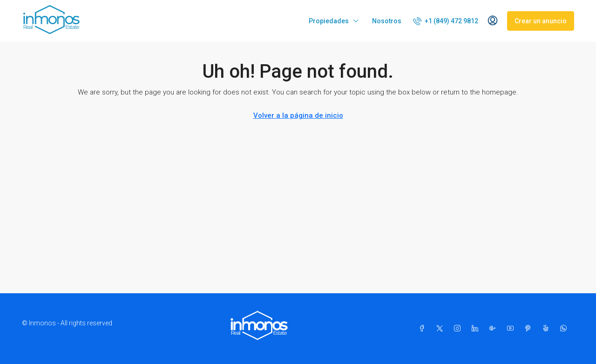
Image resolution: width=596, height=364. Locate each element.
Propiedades (329, 21)
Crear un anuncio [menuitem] (541, 21)
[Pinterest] (530, 329)
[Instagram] (459, 329)
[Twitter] (441, 329)
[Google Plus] (494, 329)
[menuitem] (446, 21)
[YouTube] (512, 329)
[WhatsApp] (565, 329)
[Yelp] (548, 329)
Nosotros (387, 21)
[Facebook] (424, 329)
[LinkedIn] (477, 329)
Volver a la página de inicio (298, 115)
